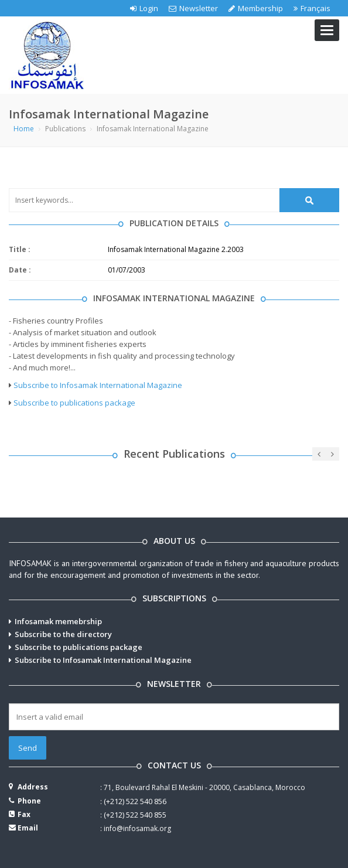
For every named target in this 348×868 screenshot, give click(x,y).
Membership (256, 8)
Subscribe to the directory (63, 634)
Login (144, 8)
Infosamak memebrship (58, 621)
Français (312, 8)
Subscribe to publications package (74, 403)
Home (24, 129)
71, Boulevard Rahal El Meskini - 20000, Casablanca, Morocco (204, 787)
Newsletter (193, 8)
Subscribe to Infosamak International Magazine (98, 385)
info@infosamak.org (137, 828)
